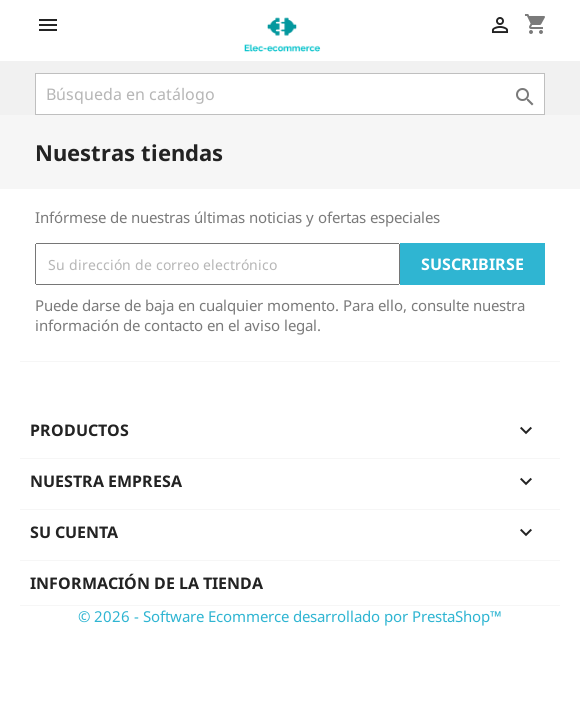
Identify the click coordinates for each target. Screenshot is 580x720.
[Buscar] (290, 94)
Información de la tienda (146, 583)
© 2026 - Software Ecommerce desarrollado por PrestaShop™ (290, 616)
